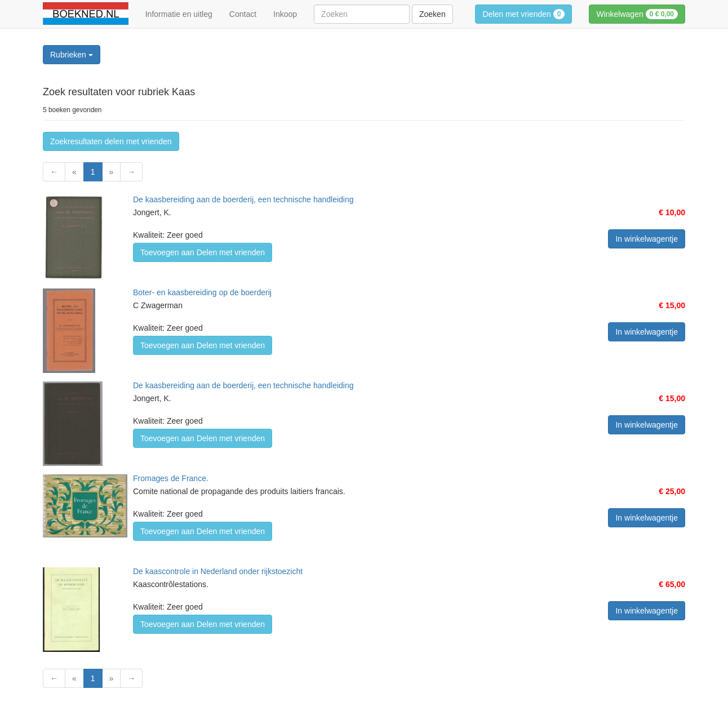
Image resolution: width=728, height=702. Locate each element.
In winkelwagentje (647, 239)
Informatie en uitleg (179, 14)
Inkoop (285, 14)
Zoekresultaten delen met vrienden (111, 141)
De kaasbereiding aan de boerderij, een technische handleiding (243, 199)
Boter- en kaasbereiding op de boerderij (202, 292)
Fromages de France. (171, 478)
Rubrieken (72, 55)
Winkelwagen (637, 14)
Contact (243, 14)
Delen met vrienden (523, 14)
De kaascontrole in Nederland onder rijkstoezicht (218, 571)
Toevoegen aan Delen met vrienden (203, 252)
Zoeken (432, 14)
